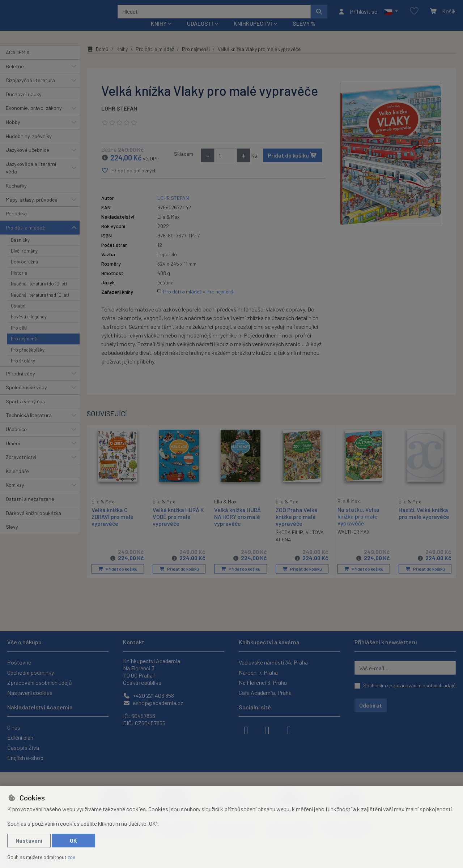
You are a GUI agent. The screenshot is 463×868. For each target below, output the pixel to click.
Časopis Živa (23, 747)
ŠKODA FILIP (289, 542)
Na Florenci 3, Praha (263, 682)
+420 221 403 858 (148, 695)
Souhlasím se (409, 685)
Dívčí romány (24, 261)
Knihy (122, 59)
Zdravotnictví (21, 467)
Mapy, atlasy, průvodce (32, 209)
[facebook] (246, 730)
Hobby (13, 132)
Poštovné (19, 662)
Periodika (16, 223)
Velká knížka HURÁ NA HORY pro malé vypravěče (237, 526)
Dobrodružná (24, 271)
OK (73, 840)
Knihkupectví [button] (253, 33)
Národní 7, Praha (258, 672)
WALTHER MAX (354, 542)
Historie (19, 283)
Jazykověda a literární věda (31, 178)
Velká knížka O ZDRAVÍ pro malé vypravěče (112, 526)
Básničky (20, 249)
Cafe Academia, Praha (265, 693)
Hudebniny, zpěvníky (29, 145)
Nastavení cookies (30, 693)
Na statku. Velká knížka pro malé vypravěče (358, 526)
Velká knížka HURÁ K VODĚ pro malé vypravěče (178, 526)
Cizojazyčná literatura (30, 90)
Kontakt (134, 642)
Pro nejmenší (24, 348)
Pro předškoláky (28, 360)
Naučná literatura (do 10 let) (39, 293)
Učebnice (16, 439)
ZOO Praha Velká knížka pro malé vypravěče (297, 526)
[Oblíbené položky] (414, 16)
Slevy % (304, 33)
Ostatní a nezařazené (30, 509)
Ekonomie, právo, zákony (34, 118)
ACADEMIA (18, 62)
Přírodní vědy (20, 383)
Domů (98, 59)
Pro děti (19, 338)
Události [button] (200, 33)
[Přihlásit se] (358, 16)
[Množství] (226, 165)
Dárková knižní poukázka (33, 522)
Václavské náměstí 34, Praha (273, 662)
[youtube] (289, 730)
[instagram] (267, 730)
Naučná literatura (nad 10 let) (40, 304)
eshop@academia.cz (153, 703)
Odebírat (371, 705)
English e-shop (25, 758)
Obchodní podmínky (31, 672)
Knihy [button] (159, 33)
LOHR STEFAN (119, 118)
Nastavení (29, 840)
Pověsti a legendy (29, 326)
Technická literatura (29, 425)
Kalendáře (17, 481)
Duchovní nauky (24, 104)
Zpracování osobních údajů (40, 682)
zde (71, 857)
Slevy (12, 536)
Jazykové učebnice (27, 160)
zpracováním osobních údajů (424, 685)
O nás (14, 727)
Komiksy (15, 495)
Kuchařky (16, 195)
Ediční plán (20, 737)
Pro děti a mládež (25, 237)
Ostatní (18, 315)
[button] (391, 16)
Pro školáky (23, 370)
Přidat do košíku (292, 165)
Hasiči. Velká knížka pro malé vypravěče (424, 523)
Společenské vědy (26, 397)
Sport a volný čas (25, 411)
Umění (13, 453)
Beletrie (15, 76)
